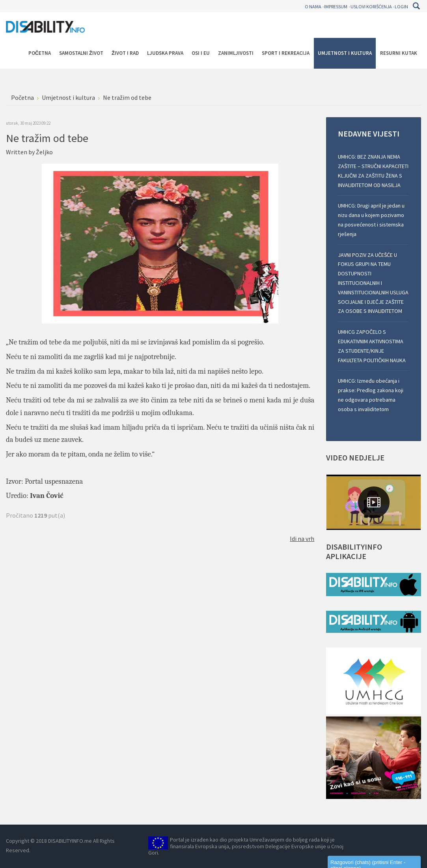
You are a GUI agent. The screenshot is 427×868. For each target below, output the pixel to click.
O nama (313, 7)
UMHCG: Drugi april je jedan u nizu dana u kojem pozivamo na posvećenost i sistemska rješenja (371, 220)
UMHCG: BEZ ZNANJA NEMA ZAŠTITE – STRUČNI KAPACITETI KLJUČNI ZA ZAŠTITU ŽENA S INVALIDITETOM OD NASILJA (373, 171)
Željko (44, 152)
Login (401, 7)
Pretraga (416, 6)
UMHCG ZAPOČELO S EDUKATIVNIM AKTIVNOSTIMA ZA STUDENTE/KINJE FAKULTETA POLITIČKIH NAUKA (372, 346)
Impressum (336, 7)
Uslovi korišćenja (371, 7)
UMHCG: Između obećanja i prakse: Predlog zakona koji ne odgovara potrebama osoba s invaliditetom (371, 395)
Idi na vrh (302, 539)
